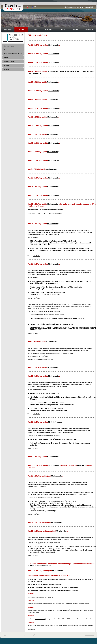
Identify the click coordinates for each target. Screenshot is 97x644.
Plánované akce (9, 46)
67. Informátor (54, 143)
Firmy (6, 58)
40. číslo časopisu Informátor (39, 610)
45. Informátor (58, 571)
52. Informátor (53, 457)
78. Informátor (54, 45)
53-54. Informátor (55, 422)
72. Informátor (53, 100)
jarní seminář (39, 604)
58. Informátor (54, 264)
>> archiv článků (32, 630)
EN (35, 7)
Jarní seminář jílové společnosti (49, 579)
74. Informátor (53, 82)
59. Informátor (53, 224)
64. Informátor (52, 169)
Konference (8, 50)
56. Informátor (53, 367)
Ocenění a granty (9, 62)
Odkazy (7, 69)
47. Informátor (62, 531)
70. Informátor (53, 117)
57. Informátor (52, 342)
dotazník (81, 465)
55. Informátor (54, 376)
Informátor (49, 29)
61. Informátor (54, 195)
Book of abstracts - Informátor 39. (84, 626)
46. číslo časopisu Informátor (39, 566)
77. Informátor (54, 54)
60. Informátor (53, 204)
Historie (7, 65)
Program (51, 359)
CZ (30, 7)
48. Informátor (57, 522)
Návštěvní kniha (89, 29)
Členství (62, 29)
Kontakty (76, 29)
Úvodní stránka (8, 29)
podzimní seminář (40, 619)
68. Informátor (53, 134)
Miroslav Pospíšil (90, 635)
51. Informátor (54, 465)
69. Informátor (54, 126)
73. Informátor (54, 91)
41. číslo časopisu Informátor (39, 597)
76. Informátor (54, 62)
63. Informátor (54, 178)
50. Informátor (57, 476)
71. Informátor (54, 108)
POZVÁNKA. (36, 256)
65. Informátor (54, 161)
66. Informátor (53, 152)
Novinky (21, 29)
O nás (35, 29)
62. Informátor (53, 187)
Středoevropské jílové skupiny (13, 54)
